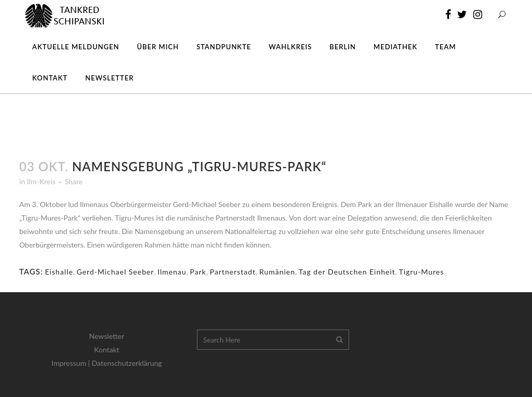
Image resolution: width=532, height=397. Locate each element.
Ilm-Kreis (41, 181)
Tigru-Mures (422, 272)
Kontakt (107, 350)
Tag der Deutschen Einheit (347, 272)
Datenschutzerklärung (127, 363)
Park (198, 272)
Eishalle (59, 272)
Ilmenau (172, 272)
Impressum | (72, 363)
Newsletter (107, 336)
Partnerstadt (233, 272)
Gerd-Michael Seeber (115, 272)
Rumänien (277, 272)
